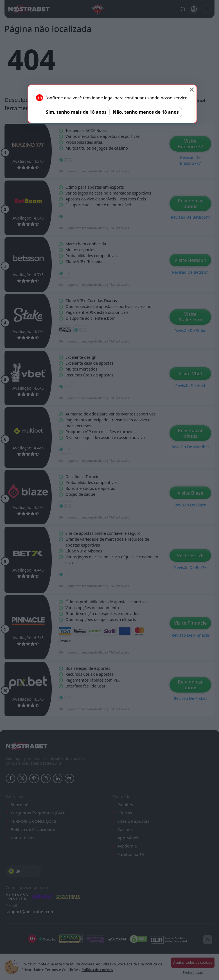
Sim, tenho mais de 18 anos (76, 112)
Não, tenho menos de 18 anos (146, 112)
